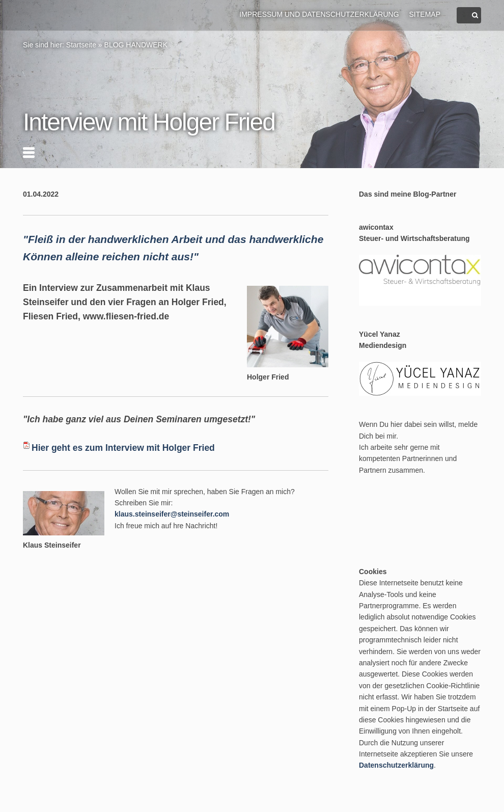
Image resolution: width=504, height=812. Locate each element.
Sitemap (425, 14)
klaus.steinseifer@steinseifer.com (172, 514)
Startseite (81, 45)
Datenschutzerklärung (396, 765)
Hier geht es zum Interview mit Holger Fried (123, 448)
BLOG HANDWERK (136, 45)
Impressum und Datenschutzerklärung (319, 14)
